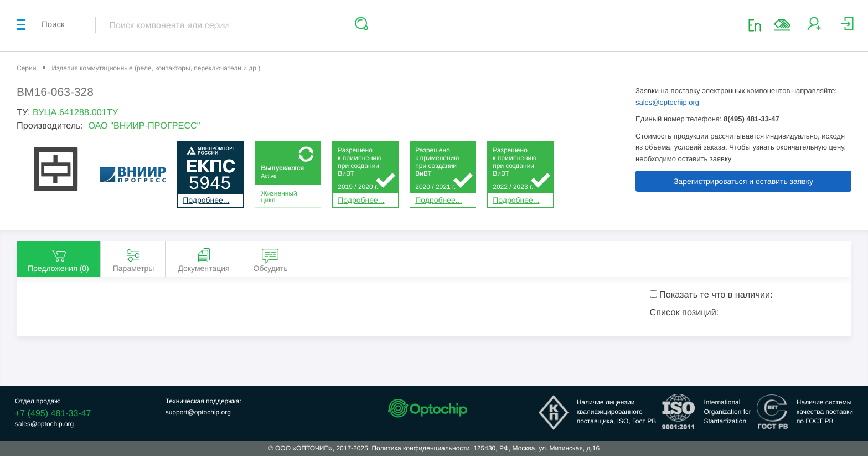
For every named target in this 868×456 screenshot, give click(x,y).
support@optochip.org (198, 412)
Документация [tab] (203, 260)
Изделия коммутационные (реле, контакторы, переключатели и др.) (156, 68)
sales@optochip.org (667, 102)
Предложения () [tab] (58, 260)
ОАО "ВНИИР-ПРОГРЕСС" (144, 126)
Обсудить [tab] (271, 260)
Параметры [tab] (134, 260)
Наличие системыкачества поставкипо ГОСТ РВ (825, 412)
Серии (26, 68)
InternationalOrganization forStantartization (727, 412)
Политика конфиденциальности (420, 448)
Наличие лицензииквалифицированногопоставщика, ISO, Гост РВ (617, 412)
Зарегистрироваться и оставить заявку (743, 181)
